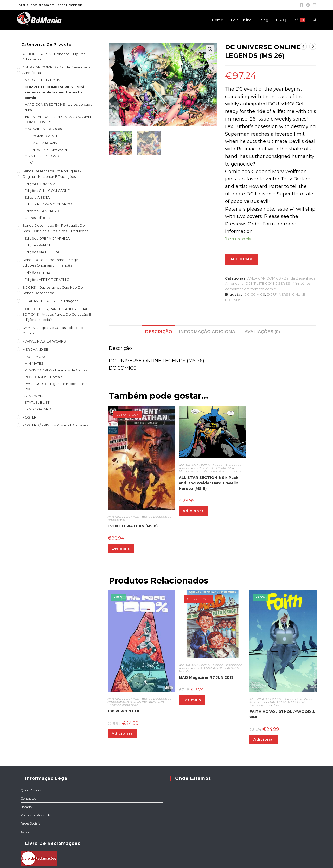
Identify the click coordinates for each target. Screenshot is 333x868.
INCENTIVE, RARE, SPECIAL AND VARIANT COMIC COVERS (59, 119)
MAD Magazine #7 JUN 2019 (206, 677)
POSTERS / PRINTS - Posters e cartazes (55, 425)
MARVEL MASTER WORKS (44, 341)
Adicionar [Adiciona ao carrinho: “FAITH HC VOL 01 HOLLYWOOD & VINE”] (264, 739)
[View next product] (313, 46)
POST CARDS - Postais (43, 377)
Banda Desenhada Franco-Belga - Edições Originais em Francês (51, 262)
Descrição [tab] (159, 332)
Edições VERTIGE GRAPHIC (47, 280)
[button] (210, 49)
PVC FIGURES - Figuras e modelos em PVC (56, 386)
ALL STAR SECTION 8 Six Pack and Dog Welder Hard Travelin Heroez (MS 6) (209, 483)
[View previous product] (303, 46)
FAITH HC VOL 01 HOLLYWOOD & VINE (282, 714)
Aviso (25, 832)
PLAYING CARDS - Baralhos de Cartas (56, 370)
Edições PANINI (37, 245)
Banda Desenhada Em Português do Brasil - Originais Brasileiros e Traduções (55, 228)
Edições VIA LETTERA (42, 252)
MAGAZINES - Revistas (43, 129)
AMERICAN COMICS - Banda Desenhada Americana (140, 518)
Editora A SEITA (37, 197)
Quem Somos (31, 790)
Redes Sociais (30, 823)
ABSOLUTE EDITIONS (42, 80)
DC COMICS (255, 294)
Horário (26, 807)
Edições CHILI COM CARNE (47, 191)
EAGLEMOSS (35, 357)
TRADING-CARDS (39, 409)
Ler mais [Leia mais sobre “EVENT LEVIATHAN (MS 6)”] (121, 548)
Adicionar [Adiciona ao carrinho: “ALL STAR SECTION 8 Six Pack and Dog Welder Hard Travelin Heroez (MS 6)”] (193, 511)
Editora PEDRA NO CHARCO (48, 204)
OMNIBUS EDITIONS (42, 156)
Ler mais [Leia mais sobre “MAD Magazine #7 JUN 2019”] (192, 700)
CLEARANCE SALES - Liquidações (50, 301)
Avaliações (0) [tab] (262, 332)
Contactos (28, 798)
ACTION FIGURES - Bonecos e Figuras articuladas (54, 57)
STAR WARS (35, 396)
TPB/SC (31, 163)
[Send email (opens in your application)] (314, 5)
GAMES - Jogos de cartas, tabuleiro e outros (54, 330)
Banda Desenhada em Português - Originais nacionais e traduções (52, 174)
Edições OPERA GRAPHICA (47, 238)
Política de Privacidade (37, 815)
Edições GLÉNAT (38, 273)
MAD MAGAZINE (210, 668)
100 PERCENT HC (124, 711)
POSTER (29, 417)
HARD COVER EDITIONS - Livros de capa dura (137, 703)
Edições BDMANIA (40, 184)
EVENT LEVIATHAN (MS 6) (133, 526)
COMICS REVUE (46, 136)
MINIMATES (34, 363)
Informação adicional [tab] (208, 332)
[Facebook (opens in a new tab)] (302, 5)
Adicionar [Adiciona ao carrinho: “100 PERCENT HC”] (122, 733)
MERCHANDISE (35, 349)
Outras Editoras (37, 218)
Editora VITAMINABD (42, 211)
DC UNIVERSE (279, 294)
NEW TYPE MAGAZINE (51, 150)
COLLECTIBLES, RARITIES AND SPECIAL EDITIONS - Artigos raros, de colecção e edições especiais (57, 314)
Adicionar (241, 259)
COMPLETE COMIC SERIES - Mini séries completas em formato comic (210, 470)
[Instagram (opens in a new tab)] (308, 5)
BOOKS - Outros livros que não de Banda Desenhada (53, 290)
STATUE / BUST (37, 402)
